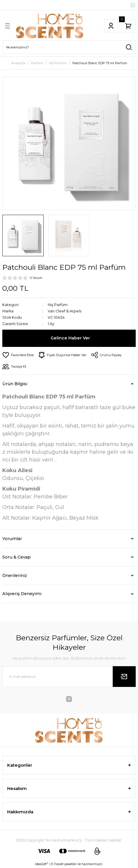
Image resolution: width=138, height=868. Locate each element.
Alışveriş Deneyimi (22, 594)
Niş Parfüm (58, 305)
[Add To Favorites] (18, 355)
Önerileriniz (15, 575)
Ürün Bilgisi (15, 384)
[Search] (69, 47)
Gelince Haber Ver (70, 338)
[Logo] (50, 26)
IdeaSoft (42, 864)
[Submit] (124, 677)
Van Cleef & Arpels (65, 311)
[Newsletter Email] (69, 677)
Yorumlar (12, 539)
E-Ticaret (57, 864)
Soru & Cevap (17, 557)
